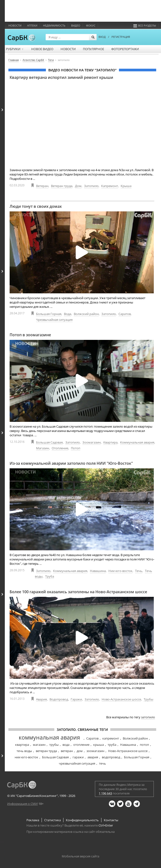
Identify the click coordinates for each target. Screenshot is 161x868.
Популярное (93, 49)
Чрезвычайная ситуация (54, 320)
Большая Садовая (49, 442)
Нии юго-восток (120, 571)
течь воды (24, 751)
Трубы (149, 699)
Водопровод (59, 699)
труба (112, 745)
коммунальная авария (49, 737)
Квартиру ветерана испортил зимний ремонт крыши (61, 77)
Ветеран (42, 186)
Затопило (91, 186)
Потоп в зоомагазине (30, 335)
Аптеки (32, 25)
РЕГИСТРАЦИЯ (121, 37)
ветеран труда (46, 751)
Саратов (125, 314)
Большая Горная (49, 314)
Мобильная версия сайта (80, 856)
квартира (22, 745)
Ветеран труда (62, 186)
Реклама (33, 820)
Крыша (126, 186)
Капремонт (110, 186)
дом (80, 751)
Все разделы (145, 25)
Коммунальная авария (137, 442)
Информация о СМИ (22, 804)
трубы (54, 745)
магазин (39, 745)
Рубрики (15, 49)
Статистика (53, 820)
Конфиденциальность (82, 820)
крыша (99, 745)
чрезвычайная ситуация (77, 763)
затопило (148, 717)
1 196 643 (105, 793)
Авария (41, 699)
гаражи (78, 757)
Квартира (110, 442)
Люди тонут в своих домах (36, 206)
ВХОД (102, 37)
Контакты (111, 820)
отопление (81, 745)
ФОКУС (91, 25)
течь (102, 763)
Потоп (76, 448)
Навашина (98, 571)
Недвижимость (54, 25)
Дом (78, 186)
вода (66, 745)
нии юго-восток (26, 757)
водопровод (111, 757)
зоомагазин (95, 751)
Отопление (60, 448)
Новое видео (42, 49)
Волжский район (86, 314)
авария (93, 757)
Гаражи (76, 699)
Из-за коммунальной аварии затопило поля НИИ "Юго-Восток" (71, 463)
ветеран (67, 751)
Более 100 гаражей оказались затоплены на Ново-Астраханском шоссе (78, 592)
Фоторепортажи (125, 49)
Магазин (43, 448)
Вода (68, 314)
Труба (50, 576)
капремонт (111, 738)
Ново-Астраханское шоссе (121, 699)
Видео (76, 25)
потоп (144, 745)
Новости (15, 25)
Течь (139, 571)
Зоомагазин (92, 442)
